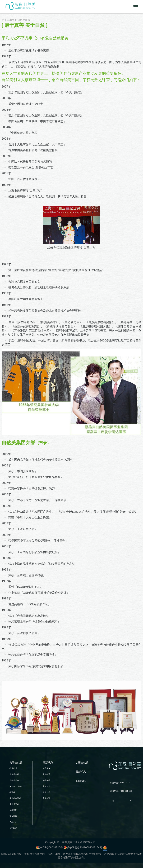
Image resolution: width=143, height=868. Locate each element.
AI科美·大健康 (16, 786)
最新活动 (46, 786)
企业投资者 (14, 804)
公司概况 (13, 768)
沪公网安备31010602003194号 (83, 847)
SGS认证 (13, 828)
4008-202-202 (126, 783)
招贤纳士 (13, 792)
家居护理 (46, 798)
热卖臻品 (46, 780)
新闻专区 (81, 781)
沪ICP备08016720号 (49, 847)
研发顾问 (13, 816)
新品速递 (46, 768)
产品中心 (13, 822)
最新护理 (46, 774)
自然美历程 (14, 780)
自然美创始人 (15, 774)
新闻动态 (46, 792)
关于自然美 (8, 20)
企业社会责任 (15, 798)
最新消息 (81, 772)
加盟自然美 (82, 763)
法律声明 (13, 810)
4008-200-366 (126, 791)
